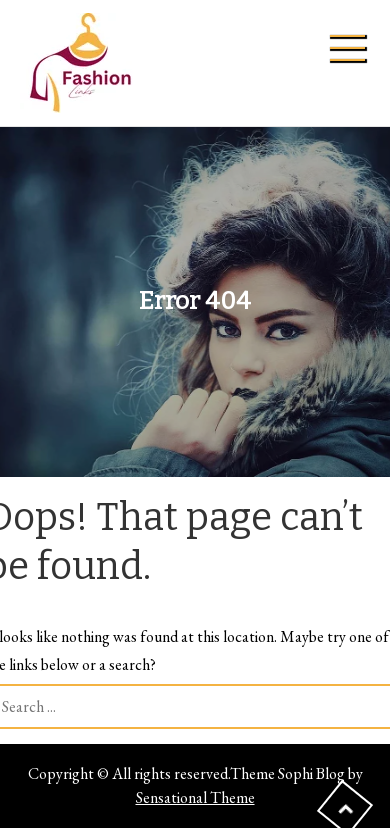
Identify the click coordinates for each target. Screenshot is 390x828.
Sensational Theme (195, 797)
